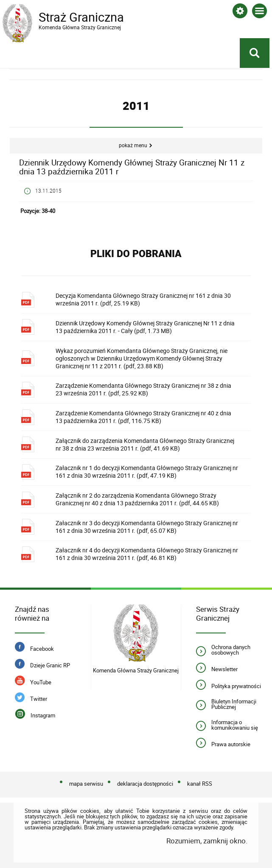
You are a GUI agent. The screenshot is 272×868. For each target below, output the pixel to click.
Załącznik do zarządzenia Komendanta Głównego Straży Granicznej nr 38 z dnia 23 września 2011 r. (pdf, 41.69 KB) (145, 444)
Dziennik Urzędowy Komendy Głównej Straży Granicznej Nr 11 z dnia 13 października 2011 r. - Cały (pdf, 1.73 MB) (145, 327)
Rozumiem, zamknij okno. (207, 841)
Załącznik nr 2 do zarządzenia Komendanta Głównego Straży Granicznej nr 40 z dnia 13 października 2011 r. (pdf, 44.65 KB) (137, 499)
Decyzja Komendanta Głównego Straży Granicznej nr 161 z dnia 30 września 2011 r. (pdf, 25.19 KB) (143, 299)
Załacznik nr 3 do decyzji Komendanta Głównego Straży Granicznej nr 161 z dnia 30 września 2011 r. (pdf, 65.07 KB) (147, 527)
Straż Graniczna (70, 17)
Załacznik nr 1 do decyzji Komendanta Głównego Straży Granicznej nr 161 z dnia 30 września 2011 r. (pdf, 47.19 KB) (147, 472)
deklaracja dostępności (145, 784)
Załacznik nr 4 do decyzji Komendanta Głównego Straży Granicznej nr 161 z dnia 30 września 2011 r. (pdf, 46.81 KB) (147, 554)
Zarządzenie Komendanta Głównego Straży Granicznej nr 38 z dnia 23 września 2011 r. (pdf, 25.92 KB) (143, 389)
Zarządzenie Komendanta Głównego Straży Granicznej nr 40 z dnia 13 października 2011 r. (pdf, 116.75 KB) (143, 417)
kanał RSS (200, 784)
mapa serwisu (86, 784)
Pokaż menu (133, 145)
